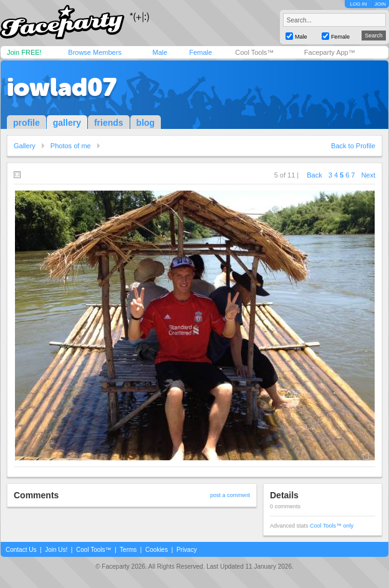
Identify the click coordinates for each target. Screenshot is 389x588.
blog (146, 123)
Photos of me (71, 146)
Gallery (25, 146)
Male (160, 52)
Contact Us (21, 550)
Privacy (187, 550)
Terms (128, 550)
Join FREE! (24, 52)
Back (314, 175)
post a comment (230, 495)
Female (200, 52)
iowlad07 (62, 87)
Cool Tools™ (254, 52)
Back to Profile (353, 146)
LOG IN (358, 4)
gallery (67, 123)
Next (368, 175)
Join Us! (56, 550)
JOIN (380, 4)
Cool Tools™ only (332, 526)
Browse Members (95, 52)
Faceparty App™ (330, 52)
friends (109, 123)
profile (26, 123)
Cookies (156, 550)
